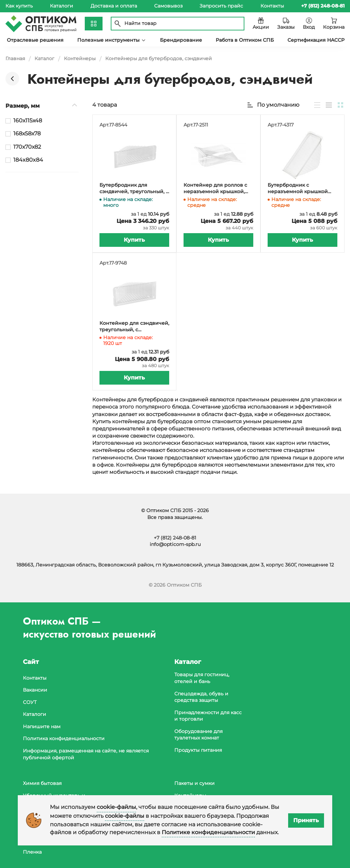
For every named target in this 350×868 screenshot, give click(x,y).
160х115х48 (28, 121)
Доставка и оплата (114, 6)
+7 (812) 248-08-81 (175, 538)
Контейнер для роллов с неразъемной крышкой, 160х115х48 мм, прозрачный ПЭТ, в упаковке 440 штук (218, 189)
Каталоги (62, 6)
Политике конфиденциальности (208, 832)
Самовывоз (168, 6)
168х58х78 (27, 133)
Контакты (272, 6)
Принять (306, 820)
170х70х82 (27, 147)
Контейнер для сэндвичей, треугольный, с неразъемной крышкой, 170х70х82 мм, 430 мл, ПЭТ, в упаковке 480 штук (134, 327)
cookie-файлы (116, 807)
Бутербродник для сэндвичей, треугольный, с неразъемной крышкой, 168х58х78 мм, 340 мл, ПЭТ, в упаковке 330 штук (134, 189)
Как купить (19, 6)
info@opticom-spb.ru (175, 544)
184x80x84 (28, 160)
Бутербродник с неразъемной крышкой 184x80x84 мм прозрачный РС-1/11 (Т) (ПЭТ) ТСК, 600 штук (302, 189)
